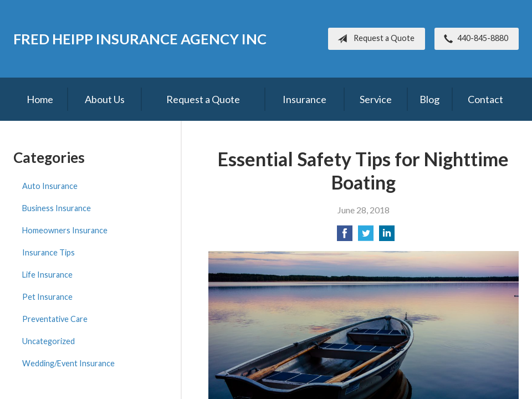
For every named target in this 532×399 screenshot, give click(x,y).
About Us (105, 99)
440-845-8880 (474, 39)
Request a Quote (374, 39)
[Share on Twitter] (366, 236)
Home (40, 99)
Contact (485, 99)
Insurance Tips (48, 252)
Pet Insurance (47, 297)
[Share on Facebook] (345, 236)
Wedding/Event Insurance (68, 363)
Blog (429, 99)
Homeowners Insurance (65, 230)
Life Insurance (47, 275)
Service (376, 99)
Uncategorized (48, 341)
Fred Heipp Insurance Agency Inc (140, 39)
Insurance (305, 99)
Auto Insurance (50, 186)
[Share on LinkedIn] (387, 236)
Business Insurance (57, 208)
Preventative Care (55, 319)
